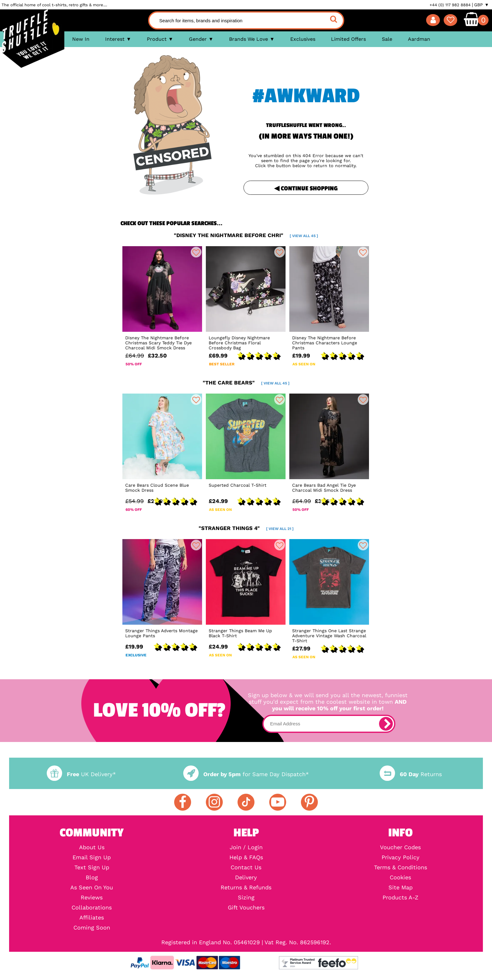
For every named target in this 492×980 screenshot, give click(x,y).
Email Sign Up (92, 857)
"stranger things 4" (246, 528)
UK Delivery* (81, 774)
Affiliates (92, 918)
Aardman (419, 39)
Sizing (246, 898)
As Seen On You (92, 887)
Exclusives (303, 39)
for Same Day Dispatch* (246, 774)
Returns (411, 774)
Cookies (400, 877)
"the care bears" (246, 383)
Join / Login (246, 847)
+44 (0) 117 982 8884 (450, 5)
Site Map (401, 887)
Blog (92, 877)
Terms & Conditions (401, 867)
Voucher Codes (400, 847)
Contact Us (246, 867)
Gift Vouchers (246, 908)
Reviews (92, 898)
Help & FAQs (246, 857)
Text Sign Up (92, 867)
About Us (92, 847)
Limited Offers (348, 39)
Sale (387, 39)
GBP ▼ (481, 5)
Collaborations (92, 908)
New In (81, 39)
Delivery (246, 877)
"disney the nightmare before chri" (246, 235)
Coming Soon (92, 928)
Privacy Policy (401, 857)
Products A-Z (400, 898)
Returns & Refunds (246, 887)
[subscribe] (386, 724)
